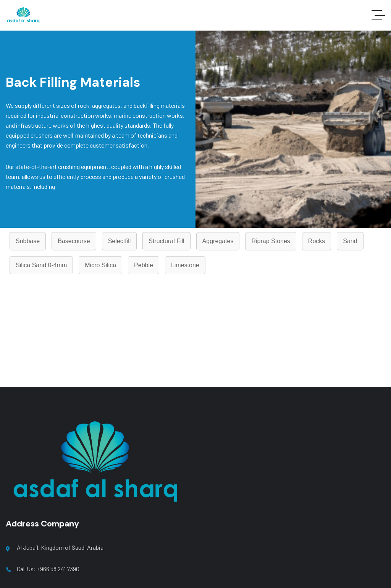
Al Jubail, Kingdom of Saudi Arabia (60, 547)
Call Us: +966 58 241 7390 (48, 569)
